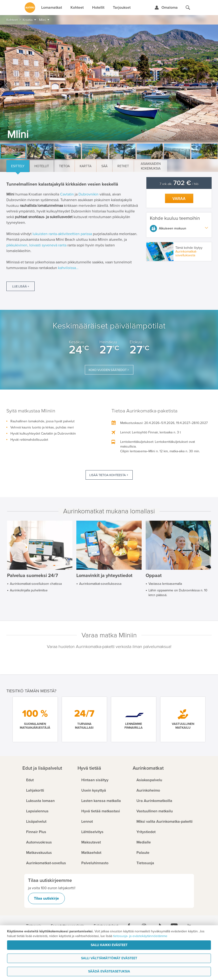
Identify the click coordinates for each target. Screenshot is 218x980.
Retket (123, 166)
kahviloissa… (68, 268)
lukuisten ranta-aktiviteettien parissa (62, 234)
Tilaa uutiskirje (46, 898)
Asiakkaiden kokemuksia (151, 166)
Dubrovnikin (88, 194)
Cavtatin (67, 194)
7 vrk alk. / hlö (179, 184)
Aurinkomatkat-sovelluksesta (186, 253)
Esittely (18, 166)
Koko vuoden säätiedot (108, 370)
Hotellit (42, 166)
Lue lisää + (21, 287)
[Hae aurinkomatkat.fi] (188, 8)
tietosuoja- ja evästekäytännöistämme (140, 936)
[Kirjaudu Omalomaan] (166, 8)
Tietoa (64, 166)
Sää (104, 166)
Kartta (86, 166)
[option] (109, 83)
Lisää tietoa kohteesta (108, 475)
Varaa (179, 199)
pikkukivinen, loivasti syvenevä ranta (36, 245)
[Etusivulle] (30, 8)
